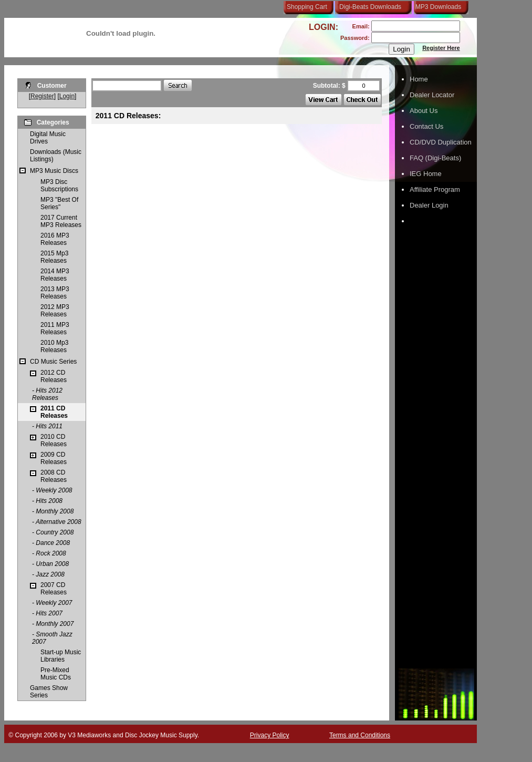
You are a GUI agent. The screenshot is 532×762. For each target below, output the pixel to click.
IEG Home (426, 174)
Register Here (441, 48)
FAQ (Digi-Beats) (435, 158)
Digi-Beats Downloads (370, 7)
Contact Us (426, 126)
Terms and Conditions (360, 735)
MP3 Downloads (436, 7)
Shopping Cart (307, 7)
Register (42, 96)
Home (419, 79)
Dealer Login (429, 205)
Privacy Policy (270, 735)
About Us (424, 111)
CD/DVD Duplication (441, 142)
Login (67, 96)
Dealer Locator (432, 95)
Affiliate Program (435, 189)
